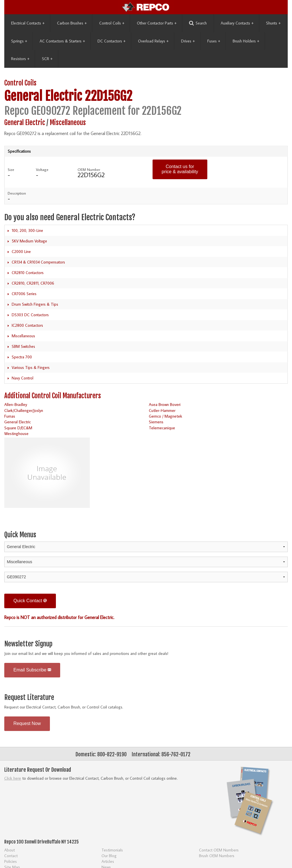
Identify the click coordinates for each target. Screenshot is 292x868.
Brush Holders (246, 41)
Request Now (27, 723)
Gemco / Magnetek (166, 416)
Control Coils (112, 23)
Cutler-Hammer (162, 410)
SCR (47, 59)
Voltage (42, 169)
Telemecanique (162, 428)
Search (198, 23)
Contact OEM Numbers (219, 850)
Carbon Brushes (72, 23)
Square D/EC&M (18, 428)
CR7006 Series (24, 294)
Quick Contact (30, 601)
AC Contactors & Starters (62, 41)
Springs (19, 41)
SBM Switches (23, 346)
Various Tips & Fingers (31, 367)
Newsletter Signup (28, 644)
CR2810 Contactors (28, 273)
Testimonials (112, 850)
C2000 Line (21, 252)
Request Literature (29, 698)
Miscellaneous (68, 123)
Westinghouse (16, 433)
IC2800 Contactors (27, 325)
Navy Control (23, 378)
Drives (188, 41)
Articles (108, 861)
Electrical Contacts (28, 23)
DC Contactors (111, 41)
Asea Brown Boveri (165, 404)
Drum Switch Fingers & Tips (35, 304)
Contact (11, 856)
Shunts (273, 23)
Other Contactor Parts (157, 23)
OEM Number (89, 169)
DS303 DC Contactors (30, 315)
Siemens (156, 422)
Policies (11, 861)
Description (17, 193)
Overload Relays (153, 41)
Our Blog (109, 856)
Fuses (214, 41)
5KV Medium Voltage (29, 241)
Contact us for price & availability (180, 169)
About (10, 850)
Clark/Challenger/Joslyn (24, 410)
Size (11, 169)
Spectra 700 (22, 357)
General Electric (43, 96)
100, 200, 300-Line (27, 230)
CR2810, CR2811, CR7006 (33, 283)
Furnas (10, 416)
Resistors (20, 59)
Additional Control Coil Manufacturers (53, 396)
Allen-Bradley (16, 404)
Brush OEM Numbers (217, 856)
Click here (13, 778)
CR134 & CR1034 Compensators (38, 262)
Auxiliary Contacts (237, 23)
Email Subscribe (32, 670)
